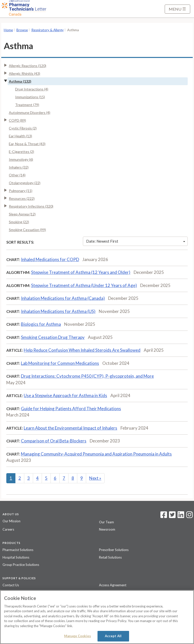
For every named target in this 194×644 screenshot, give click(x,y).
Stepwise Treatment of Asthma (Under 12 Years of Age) (84, 285)
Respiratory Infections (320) (31, 206)
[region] (97, 617)
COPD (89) (17, 120)
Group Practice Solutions (21, 565)
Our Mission (11, 521)
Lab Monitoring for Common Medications (60, 363)
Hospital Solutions (16, 557)
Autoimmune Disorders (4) (30, 112)
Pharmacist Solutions (18, 550)
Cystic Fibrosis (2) (23, 128)
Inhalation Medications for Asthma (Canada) (63, 298)
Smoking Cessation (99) (27, 230)
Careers (8, 529)
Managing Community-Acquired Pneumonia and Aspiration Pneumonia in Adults (96, 454)
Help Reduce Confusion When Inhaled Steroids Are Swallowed (82, 350)
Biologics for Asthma (41, 324)
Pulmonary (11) (21, 191)
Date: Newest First (136, 241)
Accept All (113, 636)
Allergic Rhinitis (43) (25, 73)
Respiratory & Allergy (47, 30)
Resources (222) (22, 198)
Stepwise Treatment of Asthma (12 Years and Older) (81, 272)
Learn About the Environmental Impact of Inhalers (70, 428)
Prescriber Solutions (114, 550)
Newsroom (107, 529)
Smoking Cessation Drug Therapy (53, 337)
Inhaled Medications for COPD (50, 259)
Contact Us (11, 585)
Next (95, 478)
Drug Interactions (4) (32, 89)
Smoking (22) (19, 222)
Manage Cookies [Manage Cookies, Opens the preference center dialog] (78, 636)
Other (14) (17, 175)
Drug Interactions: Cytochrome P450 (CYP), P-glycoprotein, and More (87, 376)
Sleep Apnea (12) (22, 214)
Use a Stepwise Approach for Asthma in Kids (65, 395)
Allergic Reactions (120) (28, 66)
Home (8, 30)
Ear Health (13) (20, 136)
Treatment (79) (27, 105)
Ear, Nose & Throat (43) (27, 144)
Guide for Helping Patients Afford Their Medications (71, 409)
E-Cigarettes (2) (21, 152)
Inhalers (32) (19, 167)
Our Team (106, 522)
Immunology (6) (21, 159)
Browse (22, 30)
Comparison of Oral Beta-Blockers (54, 441)
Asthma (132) (20, 81)
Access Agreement (113, 585)
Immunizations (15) (30, 97)
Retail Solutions (110, 557)
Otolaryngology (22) (25, 183)
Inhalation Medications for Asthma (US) (58, 311)
